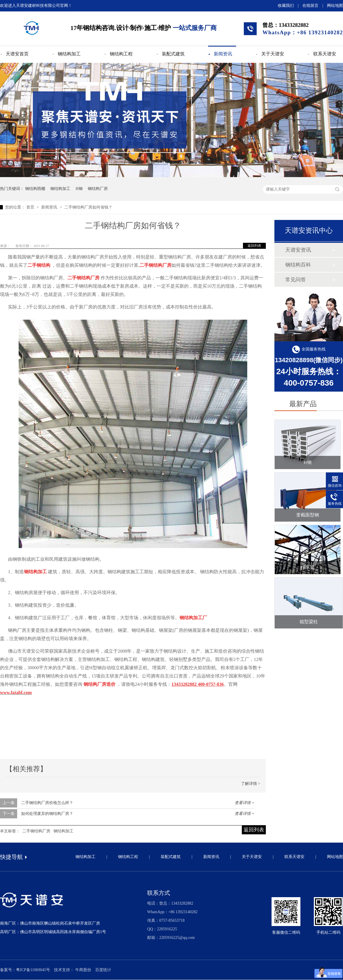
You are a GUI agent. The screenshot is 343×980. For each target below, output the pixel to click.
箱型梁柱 (309, 622)
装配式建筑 (173, 54)
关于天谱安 (273, 54)
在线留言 (310, 6)
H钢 (79, 189)
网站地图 (335, 6)
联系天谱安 (325, 54)
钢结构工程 (121, 54)
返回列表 (254, 246)
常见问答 (296, 280)
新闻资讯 (223, 54)
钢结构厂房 (98, 189)
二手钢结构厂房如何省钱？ (88, 207)
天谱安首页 (17, 54)
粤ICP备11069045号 (33, 970)
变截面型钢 (308, 515)
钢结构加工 (69, 54)
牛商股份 (83, 970)
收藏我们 (286, 6)
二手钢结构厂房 (36, 831)
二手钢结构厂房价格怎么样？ (47, 803)
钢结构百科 (298, 265)
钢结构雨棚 (35, 189)
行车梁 (308, 567)
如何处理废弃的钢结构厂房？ (47, 814)
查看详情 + (245, 803)
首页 (31, 207)
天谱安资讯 (298, 250)
